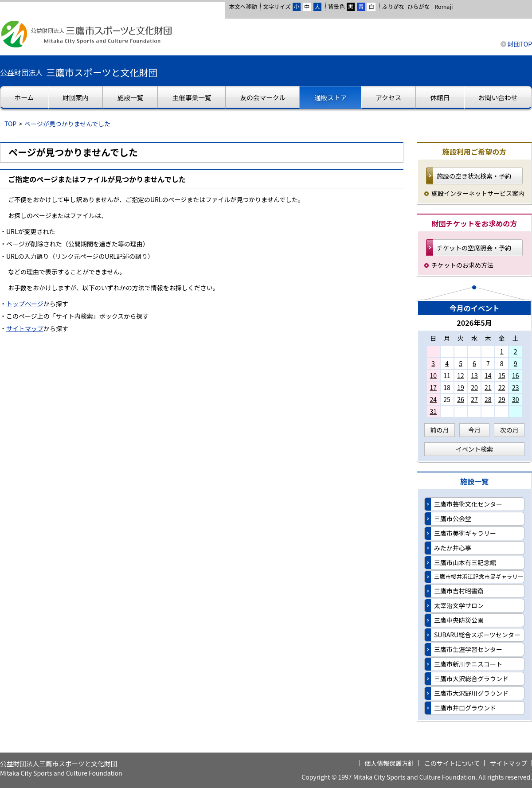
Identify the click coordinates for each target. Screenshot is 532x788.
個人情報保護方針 (389, 763)
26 (461, 399)
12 (461, 375)
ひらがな (419, 7)
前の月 (439, 430)
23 (516, 387)
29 (502, 399)
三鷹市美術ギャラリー (465, 533)
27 (474, 399)
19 (461, 387)
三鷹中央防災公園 (459, 620)
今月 (474, 430)
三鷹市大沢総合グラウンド (471, 679)
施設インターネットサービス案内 (478, 193)
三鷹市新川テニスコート (468, 664)
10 (433, 375)
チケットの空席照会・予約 (474, 248)
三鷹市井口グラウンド (465, 708)
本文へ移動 (243, 6)
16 (516, 375)
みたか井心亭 (453, 548)
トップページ (25, 304)
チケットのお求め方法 (462, 265)
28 (488, 399)
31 (433, 411)
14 (488, 375)
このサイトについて (452, 763)
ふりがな (393, 6)
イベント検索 (474, 449)
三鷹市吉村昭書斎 (459, 591)
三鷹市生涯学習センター (468, 649)
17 (433, 387)
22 (502, 387)
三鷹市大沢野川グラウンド (471, 693)
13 (474, 375)
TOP (10, 124)
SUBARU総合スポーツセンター (477, 635)
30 (516, 399)
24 (433, 399)
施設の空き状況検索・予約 (474, 176)
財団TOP (520, 44)
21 (488, 387)
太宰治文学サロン (459, 605)
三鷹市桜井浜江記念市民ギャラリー (479, 576)
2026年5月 (474, 323)
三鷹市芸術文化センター (468, 504)
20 (474, 387)
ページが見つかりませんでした (68, 124)
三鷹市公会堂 (453, 519)
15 (502, 375)
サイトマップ (25, 328)
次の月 (509, 430)
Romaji (444, 7)
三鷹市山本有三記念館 (465, 562)
